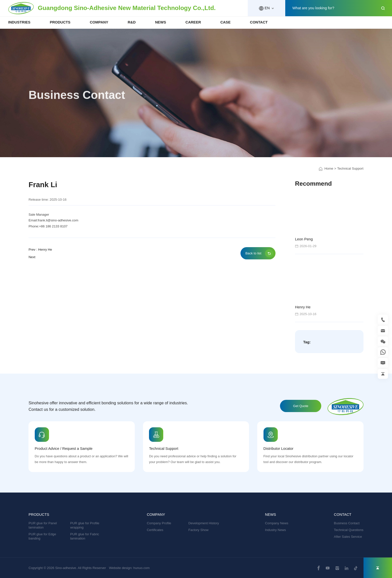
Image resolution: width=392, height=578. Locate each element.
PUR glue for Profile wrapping (85, 525)
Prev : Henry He (40, 250)
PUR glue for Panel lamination (43, 525)
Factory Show (199, 530)
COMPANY (99, 22)
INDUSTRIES (19, 22)
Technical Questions (349, 530)
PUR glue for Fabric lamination (85, 536)
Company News (277, 523)
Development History (204, 523)
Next (32, 257)
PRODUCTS (60, 22)
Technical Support (350, 173)
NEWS (160, 22)
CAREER (193, 22)
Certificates (155, 530)
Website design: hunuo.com (129, 568)
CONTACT (259, 22)
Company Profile (159, 523)
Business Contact (347, 523)
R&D (132, 22)
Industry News (275, 530)
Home (329, 173)
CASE (225, 22)
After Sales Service (348, 537)
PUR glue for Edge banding (42, 536)
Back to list (253, 253)
